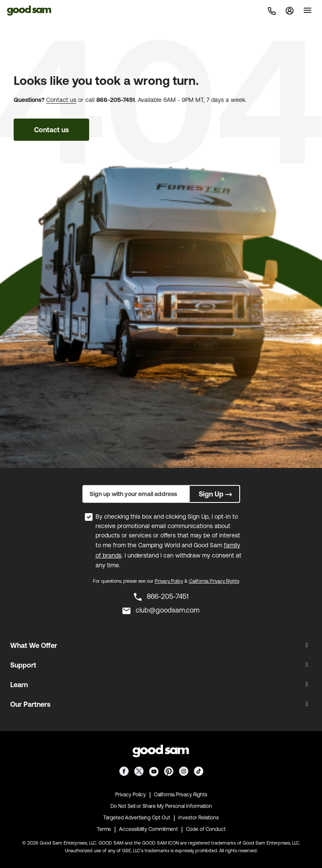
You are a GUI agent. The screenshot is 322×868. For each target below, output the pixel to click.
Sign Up (216, 494)
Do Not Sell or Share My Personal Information (161, 806)
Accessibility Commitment (148, 829)
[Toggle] (307, 10)
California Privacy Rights (214, 581)
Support (23, 665)
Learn (19, 685)
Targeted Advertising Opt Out (137, 818)
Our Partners (30, 704)
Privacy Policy (169, 581)
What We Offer (34, 645)
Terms (104, 829)
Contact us (61, 100)
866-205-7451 (116, 100)
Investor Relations (199, 818)
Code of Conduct (206, 829)
